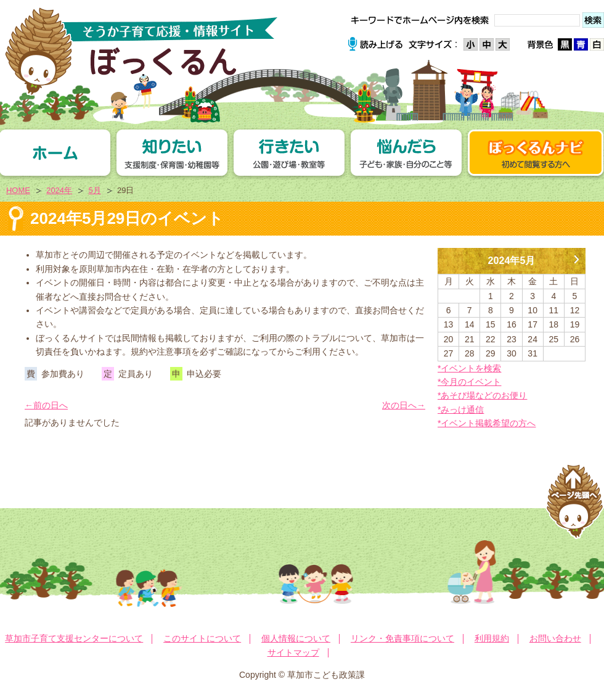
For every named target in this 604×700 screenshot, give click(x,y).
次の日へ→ (404, 405)
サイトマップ (293, 653)
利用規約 (492, 638)
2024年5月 (512, 260)
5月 (94, 190)
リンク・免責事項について (402, 638)
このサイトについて (202, 638)
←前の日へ (46, 405)
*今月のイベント (469, 382)
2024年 (59, 190)
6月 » (576, 255)
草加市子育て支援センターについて (74, 638)
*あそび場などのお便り (482, 395)
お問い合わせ (555, 638)
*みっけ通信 (461, 410)
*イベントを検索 (469, 368)
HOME (18, 190)
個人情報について (296, 638)
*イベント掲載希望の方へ (487, 423)
